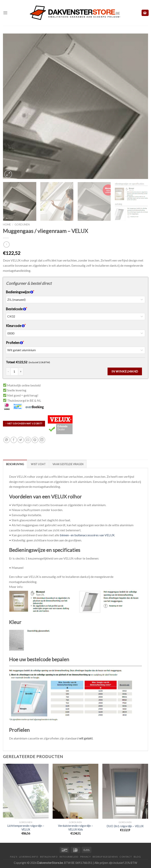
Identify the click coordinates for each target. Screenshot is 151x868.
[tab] (15, 464)
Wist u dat (38, 464)
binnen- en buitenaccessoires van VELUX (87, 535)
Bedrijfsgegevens (105, 857)
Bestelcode (16, 309)
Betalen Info (49, 857)
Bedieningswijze (20, 292)
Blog (137, 857)
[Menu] (5, 13)
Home (7, 224)
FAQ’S (14, 857)
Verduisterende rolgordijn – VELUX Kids (75, 828)
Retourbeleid (69, 857)
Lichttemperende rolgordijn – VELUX (26, 828)
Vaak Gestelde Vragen (68, 464)
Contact (126, 857)
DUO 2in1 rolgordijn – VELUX (125, 826)
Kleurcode (15, 326)
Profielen (14, 343)
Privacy (85, 857)
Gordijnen (22, 224)
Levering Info (29, 857)
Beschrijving (15, 464)
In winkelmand (125, 371)
